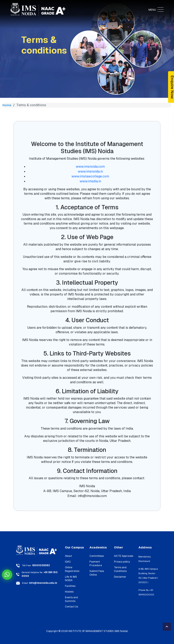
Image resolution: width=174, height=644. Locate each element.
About (68, 556)
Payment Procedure (95, 563)
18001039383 (40, 566)
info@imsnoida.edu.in (42, 583)
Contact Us (71, 601)
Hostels (69, 586)
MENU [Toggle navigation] (156, 10)
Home (7, 105)
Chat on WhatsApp (7, 575)
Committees (95, 556)
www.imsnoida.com (90, 167)
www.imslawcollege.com (90, 176)
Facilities (70, 581)
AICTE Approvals (122, 556)
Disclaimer (119, 576)
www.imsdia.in (90, 181)
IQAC (67, 562)
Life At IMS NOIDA (74, 576)
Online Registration (71, 569)
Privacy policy (121, 562)
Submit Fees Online (96, 572)
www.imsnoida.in (90, 171)
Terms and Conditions (119, 569)
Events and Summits (71, 594)
